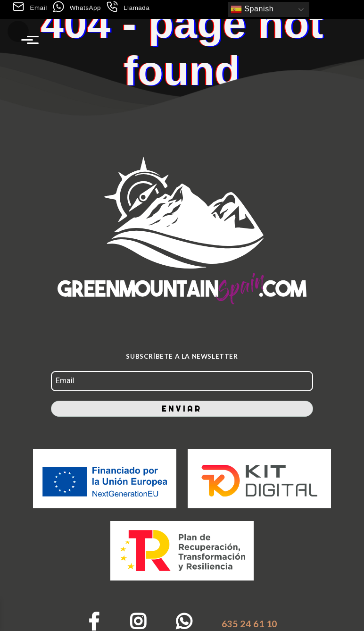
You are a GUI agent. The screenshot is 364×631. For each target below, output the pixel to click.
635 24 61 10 (249, 624)
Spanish (252, 9)
